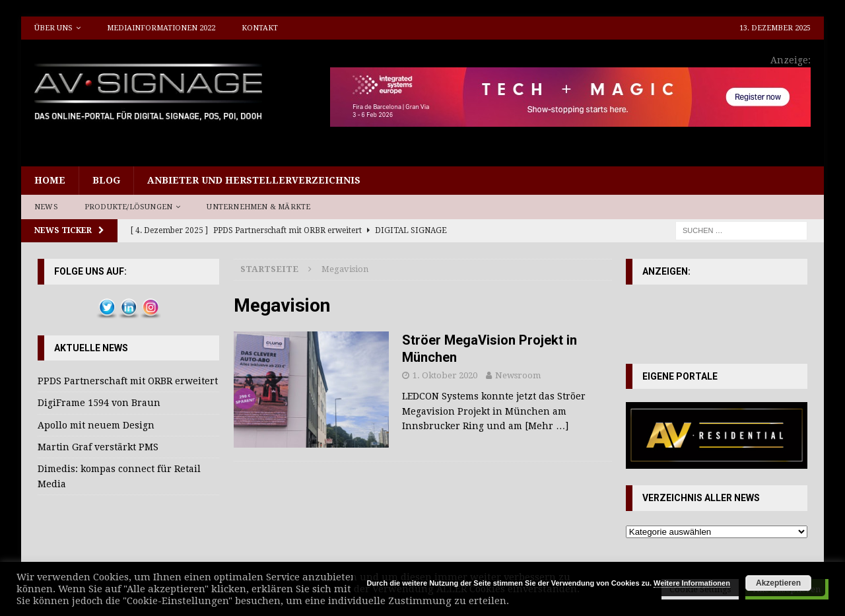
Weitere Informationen (692, 583)
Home (50, 180)
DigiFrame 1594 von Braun (99, 403)
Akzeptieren (778, 583)
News (46, 207)
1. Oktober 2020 (445, 375)
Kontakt (260, 28)
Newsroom (518, 375)
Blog (106, 180)
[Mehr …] (547, 426)
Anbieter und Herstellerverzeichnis (254, 180)
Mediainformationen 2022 (161, 28)
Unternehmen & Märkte (258, 207)
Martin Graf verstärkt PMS (98, 447)
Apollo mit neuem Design (96, 425)
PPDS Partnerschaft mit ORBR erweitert (128, 381)
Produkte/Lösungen (128, 207)
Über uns (53, 28)
